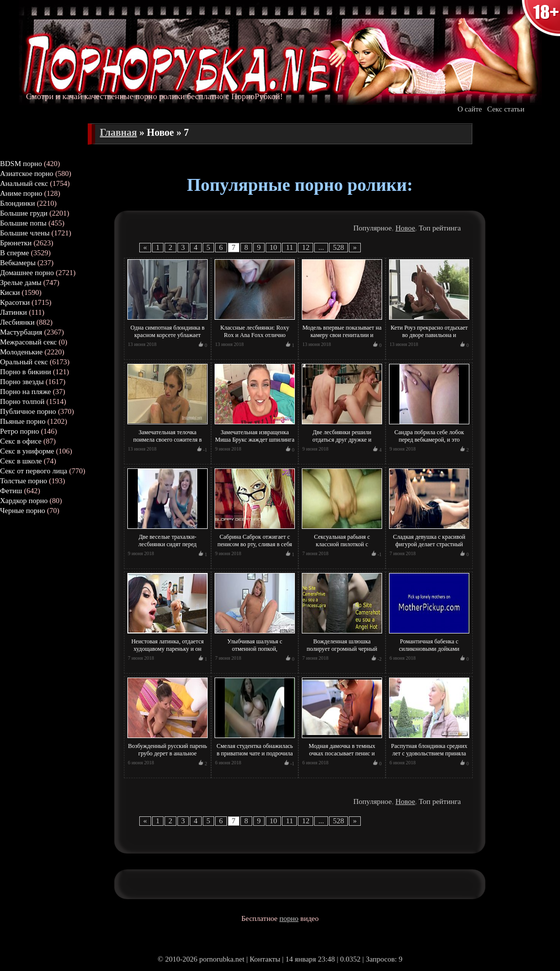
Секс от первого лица (34, 471)
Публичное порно (28, 411)
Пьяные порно (23, 421)
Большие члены (25, 233)
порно (289, 918)
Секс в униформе (27, 451)
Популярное (372, 228)
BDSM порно (21, 164)
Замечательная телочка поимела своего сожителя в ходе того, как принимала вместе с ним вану (168, 443)
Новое (405, 228)
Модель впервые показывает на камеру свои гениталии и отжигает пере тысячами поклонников (342, 339)
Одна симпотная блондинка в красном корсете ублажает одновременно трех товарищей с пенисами (168, 339)
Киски (10, 292)
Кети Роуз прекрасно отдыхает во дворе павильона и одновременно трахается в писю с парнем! (429, 339)
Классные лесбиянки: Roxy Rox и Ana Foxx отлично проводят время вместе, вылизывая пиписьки (255, 339)
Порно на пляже (26, 392)
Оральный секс (24, 362)
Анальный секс (24, 183)
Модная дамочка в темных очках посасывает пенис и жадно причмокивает (342, 753)
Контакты (265, 959)
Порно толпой (22, 401)
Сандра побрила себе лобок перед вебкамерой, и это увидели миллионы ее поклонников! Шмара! (429, 443)
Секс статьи (506, 109)
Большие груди (24, 213)
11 (289, 247)
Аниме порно (21, 193)
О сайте (470, 109)
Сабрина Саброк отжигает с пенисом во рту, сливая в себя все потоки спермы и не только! (255, 548)
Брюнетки (16, 243)
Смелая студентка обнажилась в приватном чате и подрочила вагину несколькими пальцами (255, 753)
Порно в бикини (26, 372)
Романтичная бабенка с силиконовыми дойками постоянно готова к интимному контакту (429, 653)
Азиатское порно (27, 173)
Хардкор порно (24, 501)
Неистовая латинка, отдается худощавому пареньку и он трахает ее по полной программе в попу (168, 653)
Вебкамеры (18, 263)
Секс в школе (21, 461)
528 (339, 247)
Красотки (15, 302)
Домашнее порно (27, 273)
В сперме (15, 253)
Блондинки (17, 203)
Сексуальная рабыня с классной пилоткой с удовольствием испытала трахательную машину (342, 548)
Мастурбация (21, 332)
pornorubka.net (222, 959)
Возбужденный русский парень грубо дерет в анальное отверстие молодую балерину (167, 753)
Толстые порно (24, 481)
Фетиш (11, 491)
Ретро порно (20, 431)
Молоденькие (21, 352)
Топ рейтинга (440, 228)
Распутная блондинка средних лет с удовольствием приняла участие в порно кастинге (429, 753)
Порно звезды (22, 382)
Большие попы (23, 223)
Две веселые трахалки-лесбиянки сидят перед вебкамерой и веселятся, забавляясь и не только (168, 548)
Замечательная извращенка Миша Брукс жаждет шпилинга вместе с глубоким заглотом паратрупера (255, 443)
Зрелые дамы (21, 283)
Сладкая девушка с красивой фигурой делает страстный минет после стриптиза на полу (429, 544)
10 (273, 247)
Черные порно (23, 511)
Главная (119, 132)
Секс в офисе (21, 441)
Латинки (13, 312)
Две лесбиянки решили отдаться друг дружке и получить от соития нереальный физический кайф (342, 443)
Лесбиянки (17, 322)
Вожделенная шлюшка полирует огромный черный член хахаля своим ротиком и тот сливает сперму (342, 653)
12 (306, 247)
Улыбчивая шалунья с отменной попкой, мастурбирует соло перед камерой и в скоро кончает (255, 653)
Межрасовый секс (28, 342)
